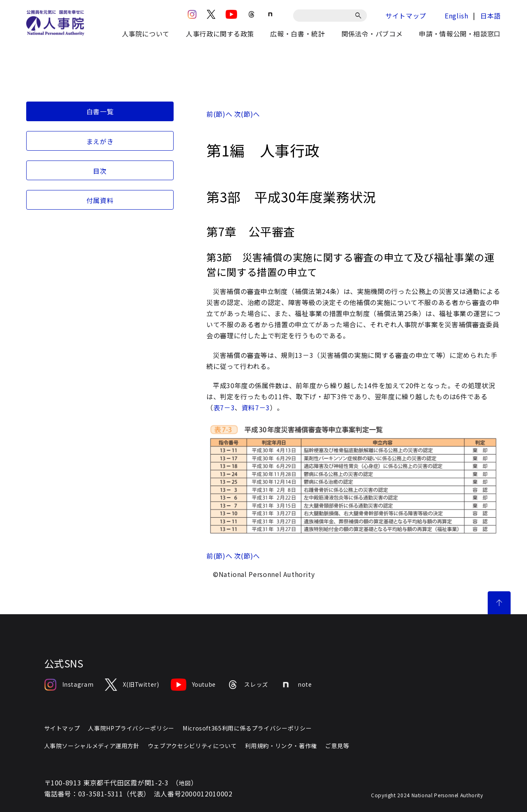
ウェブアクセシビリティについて (192, 746)
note (296, 685)
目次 (100, 171)
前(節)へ (219, 114)
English (456, 16)
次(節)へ (247, 114)
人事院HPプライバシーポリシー (131, 728)
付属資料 (100, 200)
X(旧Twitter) (132, 685)
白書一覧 (100, 111)
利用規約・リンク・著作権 (281, 746)
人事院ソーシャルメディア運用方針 (92, 746)
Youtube (193, 685)
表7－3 (224, 407)
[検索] (360, 16)
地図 (185, 783)
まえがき (100, 141)
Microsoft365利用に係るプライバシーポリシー (247, 728)
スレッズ (248, 685)
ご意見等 (337, 746)
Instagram (69, 685)
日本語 (491, 16)
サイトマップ (406, 16)
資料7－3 (256, 407)
